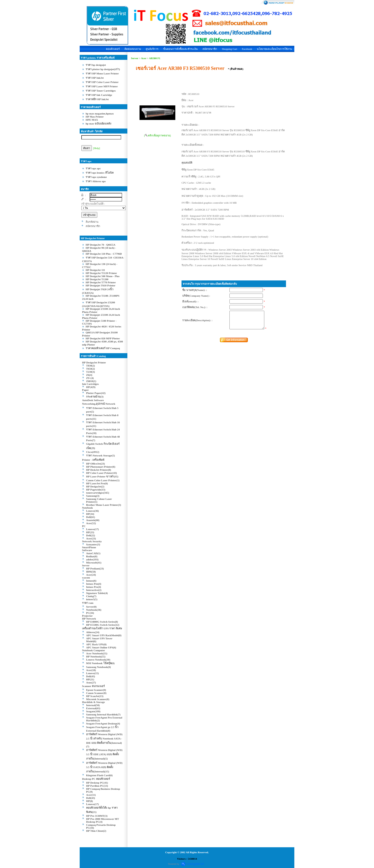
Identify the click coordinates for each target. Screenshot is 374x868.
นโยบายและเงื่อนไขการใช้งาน (274, 49)
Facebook (247, 49)
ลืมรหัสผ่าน (92, 222)
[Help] (97, 148)
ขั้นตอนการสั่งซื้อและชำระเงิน (180, 49)
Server (135, 58)
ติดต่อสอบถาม (133, 49)
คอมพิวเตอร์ (113, 49)
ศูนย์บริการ (152, 49)
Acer (144, 58)
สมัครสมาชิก (210, 49)
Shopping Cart (229, 49)
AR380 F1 (155, 58)
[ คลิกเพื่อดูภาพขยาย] (157, 135)
